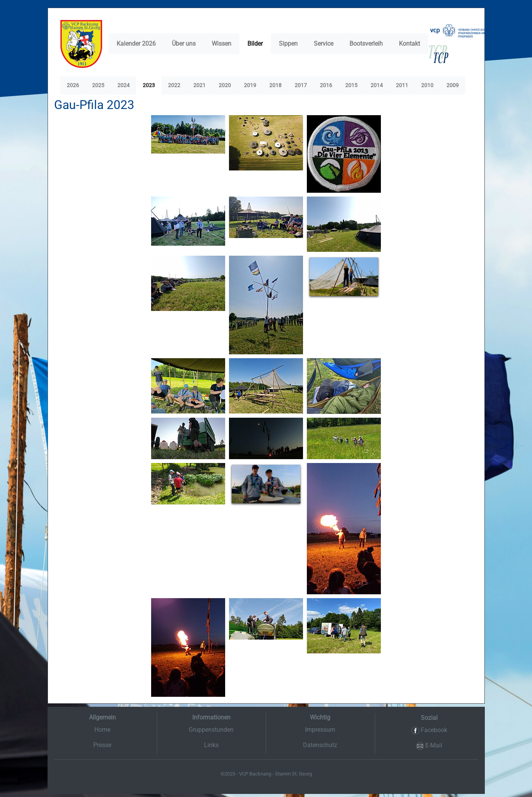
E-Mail (429, 746)
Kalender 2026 (136, 44)
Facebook (429, 730)
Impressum (320, 730)
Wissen (222, 44)
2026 (73, 85)
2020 (225, 85)
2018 (275, 85)
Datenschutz (320, 745)
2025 (98, 85)
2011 (402, 85)
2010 (427, 85)
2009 (453, 85)
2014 (377, 85)
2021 (199, 85)
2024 (124, 85)
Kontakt (409, 44)
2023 (149, 85)
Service (324, 44)
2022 (174, 85)
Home (102, 730)
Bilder (255, 44)
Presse (102, 745)
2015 (351, 85)
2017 (301, 85)
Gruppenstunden (211, 730)
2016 (326, 85)
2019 (250, 85)
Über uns (184, 44)
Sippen (288, 44)
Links (211, 745)
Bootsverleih (366, 44)
